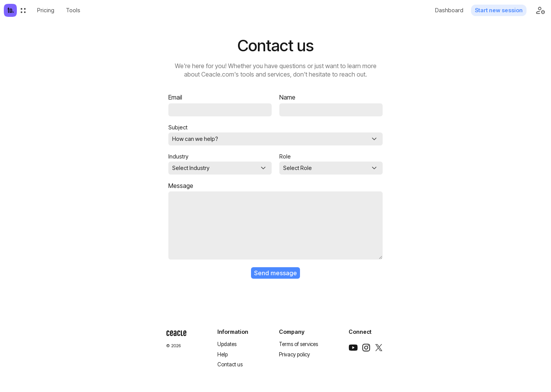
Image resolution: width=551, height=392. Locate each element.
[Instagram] (366, 348)
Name (287, 97)
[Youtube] (353, 348)
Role (285, 156)
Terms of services (298, 344)
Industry (178, 156)
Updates (227, 344)
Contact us (230, 364)
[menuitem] (23, 11)
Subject (178, 127)
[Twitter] (379, 348)
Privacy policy (294, 354)
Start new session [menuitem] (499, 10)
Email (175, 97)
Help (223, 354)
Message (181, 186)
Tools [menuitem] (73, 10)
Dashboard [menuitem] (449, 10)
